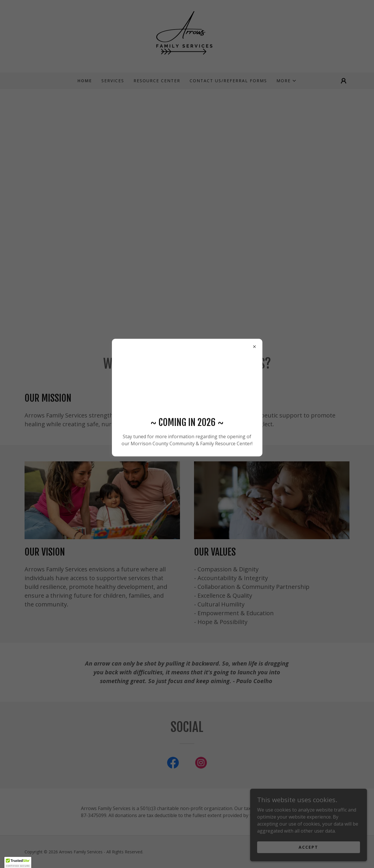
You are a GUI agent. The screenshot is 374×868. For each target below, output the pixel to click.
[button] (18, 862)
